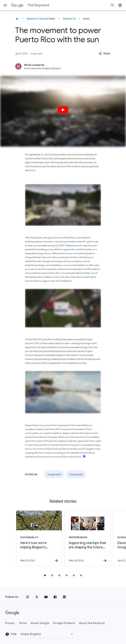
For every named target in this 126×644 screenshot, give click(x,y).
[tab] (45, 575)
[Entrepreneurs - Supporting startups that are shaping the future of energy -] (87, 538)
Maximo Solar (83, 273)
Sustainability (76, 474)
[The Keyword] (17, 19)
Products (69, 19)
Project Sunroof (73, 245)
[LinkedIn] (64, 597)
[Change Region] (47, 634)
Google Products (64, 623)
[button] (104, 54)
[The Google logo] (12, 613)
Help (11, 634)
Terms (23, 623)
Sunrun (88, 257)
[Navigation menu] (5, 5)
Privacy (10, 623)
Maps (86, 19)
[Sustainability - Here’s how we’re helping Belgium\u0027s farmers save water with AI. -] (38, 538)
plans (38, 242)
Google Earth (54, 474)
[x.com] (37, 597)
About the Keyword (92, 623)
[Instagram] (28, 597)
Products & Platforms (41, 19)
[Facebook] (55, 597)
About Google (40, 623)
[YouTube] (46, 597)
